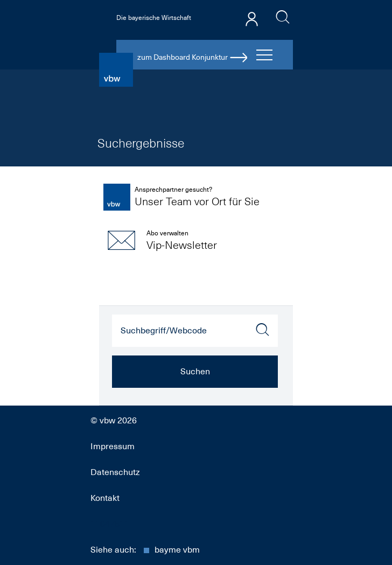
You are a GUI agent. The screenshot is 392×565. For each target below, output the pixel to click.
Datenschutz (115, 472)
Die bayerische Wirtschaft (154, 18)
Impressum (113, 447)
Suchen (195, 372)
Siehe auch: (145, 550)
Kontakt (105, 498)
